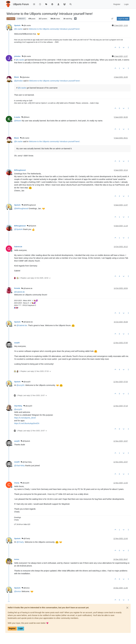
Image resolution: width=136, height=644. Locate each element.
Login (21, 629)
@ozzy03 (26, 382)
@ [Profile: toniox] (18, 591)
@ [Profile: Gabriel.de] (19, 292)
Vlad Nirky (18, 406)
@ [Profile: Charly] (20, 542)
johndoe (17, 56)
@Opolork (32, 226)
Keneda (17, 288)
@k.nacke (26, 25)
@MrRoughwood (29, 205)
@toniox (26, 588)
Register (12, 629)
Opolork (17, 25)
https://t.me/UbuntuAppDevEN (27, 423)
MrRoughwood (20, 170)
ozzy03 (17, 343)
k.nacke (17, 117)
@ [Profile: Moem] (18, 121)
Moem (16, 77)
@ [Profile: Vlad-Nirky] (19, 466)
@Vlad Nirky (26, 462)
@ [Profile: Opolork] (18, 229)
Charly (17, 483)
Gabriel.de (18, 247)
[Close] (127, 608)
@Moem (25, 117)
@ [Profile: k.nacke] (18, 29)
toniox (17, 559)
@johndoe (25, 77)
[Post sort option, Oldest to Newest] (112, 19)
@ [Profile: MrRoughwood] (21, 208)
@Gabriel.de (27, 288)
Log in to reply (123, 19)
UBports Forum (21, 4)
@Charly (26, 539)
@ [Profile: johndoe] (18, 81)
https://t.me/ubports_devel (25, 418)
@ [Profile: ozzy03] (20, 385)
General (11, 19)
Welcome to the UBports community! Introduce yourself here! (54, 29)
